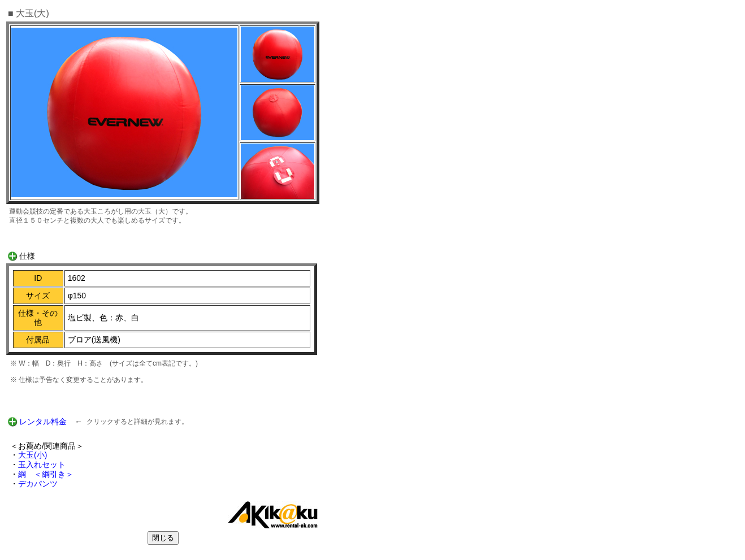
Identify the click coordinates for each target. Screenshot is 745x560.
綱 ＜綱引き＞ (46, 474)
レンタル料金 (43, 422)
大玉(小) (33, 455)
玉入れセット (42, 465)
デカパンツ (38, 484)
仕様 (27, 256)
